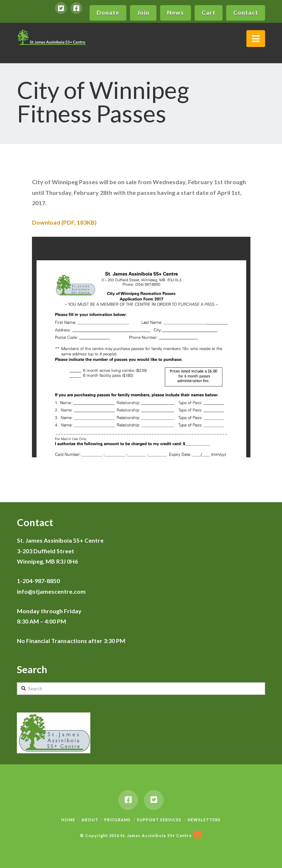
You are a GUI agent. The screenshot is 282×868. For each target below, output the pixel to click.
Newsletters (204, 820)
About (90, 820)
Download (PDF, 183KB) (64, 222)
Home (68, 820)
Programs (117, 820)
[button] (256, 39)
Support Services (159, 820)
